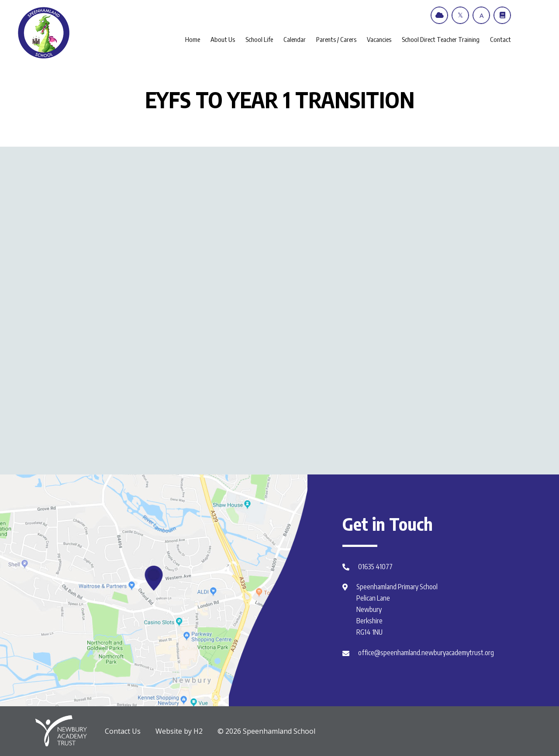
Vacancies (379, 39)
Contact (500, 39)
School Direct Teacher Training (441, 39)
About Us (223, 39)
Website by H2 (179, 731)
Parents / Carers (336, 39)
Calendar (295, 39)
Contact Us (123, 731)
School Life (259, 39)
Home (193, 39)
